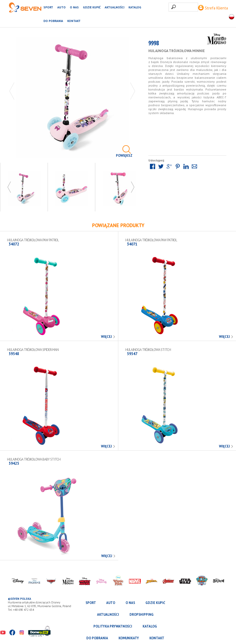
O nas (74, 7)
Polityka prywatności (113, 626)
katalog (135, 7)
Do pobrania (53, 21)
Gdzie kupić (92, 7)
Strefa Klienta (213, 8)
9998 (154, 44)
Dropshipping (142, 615)
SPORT (48, 7)
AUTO (61, 7)
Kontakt (74, 21)
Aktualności (114, 7)
